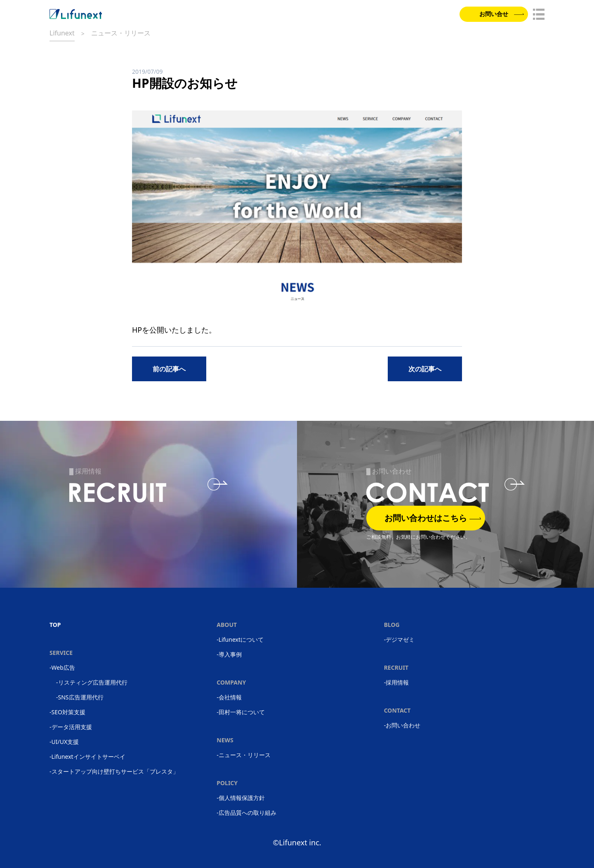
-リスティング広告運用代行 (92, 682)
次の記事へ (425, 369)
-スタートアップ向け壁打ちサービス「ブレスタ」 (114, 771)
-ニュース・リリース (244, 755)
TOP (55, 625)
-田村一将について (241, 712)
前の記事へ (169, 369)
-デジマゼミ (400, 639)
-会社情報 (229, 697)
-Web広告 (62, 667)
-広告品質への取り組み (246, 813)
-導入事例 (229, 654)
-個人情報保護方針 (241, 798)
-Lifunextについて (240, 639)
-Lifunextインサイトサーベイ (87, 757)
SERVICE (61, 653)
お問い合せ (500, 15)
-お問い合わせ (402, 725)
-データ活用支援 (71, 727)
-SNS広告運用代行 (80, 697)
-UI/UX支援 (64, 742)
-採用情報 (397, 682)
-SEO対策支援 (67, 712)
